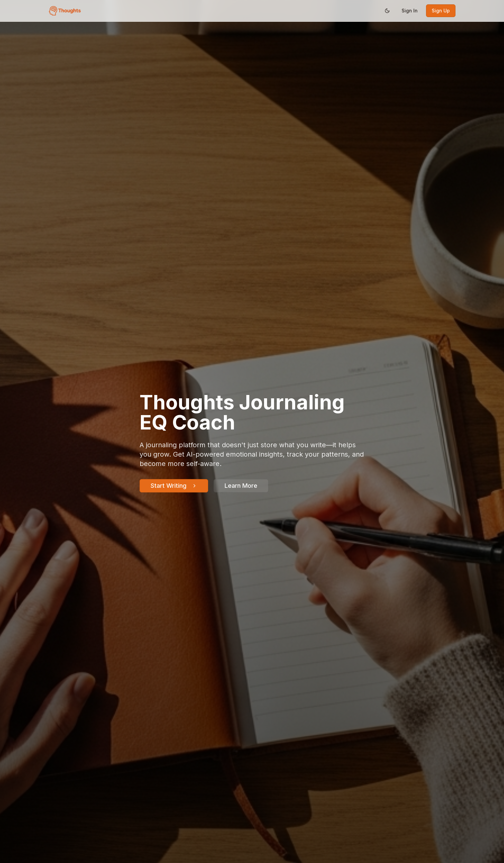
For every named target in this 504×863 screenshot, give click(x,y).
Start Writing (174, 486)
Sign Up (441, 11)
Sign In (410, 11)
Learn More (241, 486)
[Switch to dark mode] (387, 11)
